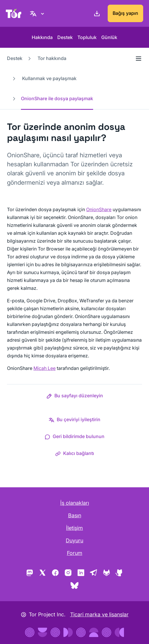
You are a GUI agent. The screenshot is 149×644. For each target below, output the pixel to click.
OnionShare (99, 209)
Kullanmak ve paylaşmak (49, 78)
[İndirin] (96, 13)
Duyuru (74, 540)
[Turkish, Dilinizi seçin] (38, 13)
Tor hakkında (52, 58)
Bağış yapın (125, 13)
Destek (65, 37)
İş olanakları (75, 503)
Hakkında (42, 37)
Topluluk (87, 37)
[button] (75, 397)
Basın (75, 515)
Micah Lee (45, 368)
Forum (75, 553)
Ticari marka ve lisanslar (99, 614)
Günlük (109, 37)
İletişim (74, 528)
